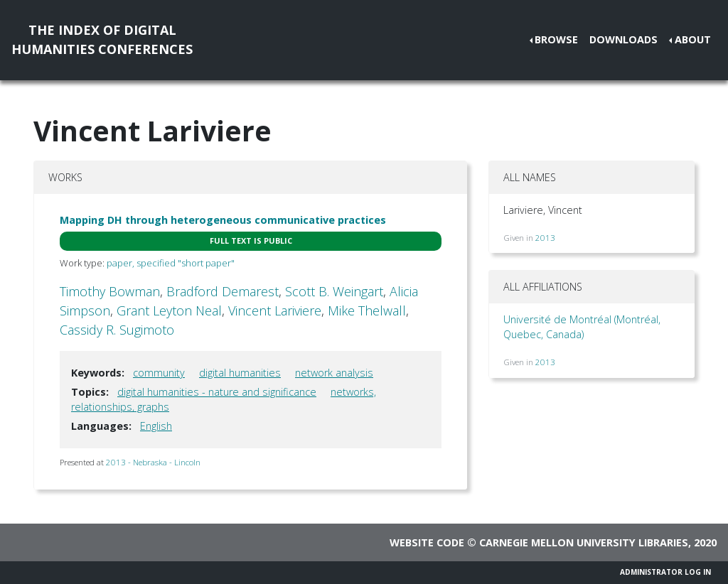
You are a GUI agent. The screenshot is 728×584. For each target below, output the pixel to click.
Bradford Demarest (223, 291)
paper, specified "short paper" (171, 263)
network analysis (334, 373)
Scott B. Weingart (334, 291)
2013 (545, 238)
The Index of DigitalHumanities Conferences (102, 39)
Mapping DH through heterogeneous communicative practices (223, 220)
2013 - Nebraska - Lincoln (153, 462)
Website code (427, 542)
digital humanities (240, 373)
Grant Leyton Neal (169, 310)
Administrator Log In (665, 572)
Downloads (623, 39)
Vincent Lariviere (275, 310)
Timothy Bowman (110, 291)
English (156, 426)
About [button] (693, 39)
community (159, 373)
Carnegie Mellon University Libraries (584, 542)
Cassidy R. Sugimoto (117, 330)
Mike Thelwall (367, 310)
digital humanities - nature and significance (217, 392)
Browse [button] (556, 39)
